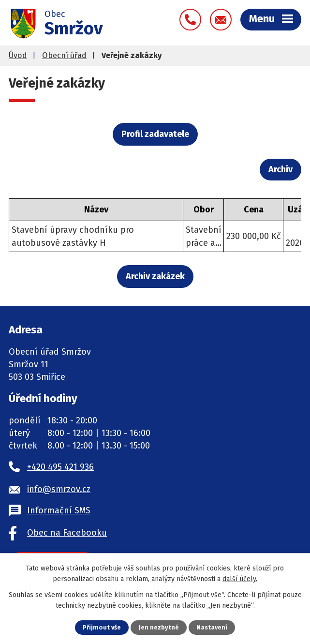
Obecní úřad (64, 55)
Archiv (280, 169)
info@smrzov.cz (59, 489)
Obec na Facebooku (67, 533)
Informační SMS (59, 510)
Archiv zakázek (155, 276)
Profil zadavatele (155, 134)
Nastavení (212, 627)
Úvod (18, 55)
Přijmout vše (102, 627)
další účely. (240, 579)
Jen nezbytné (159, 627)
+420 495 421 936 (60, 467)
